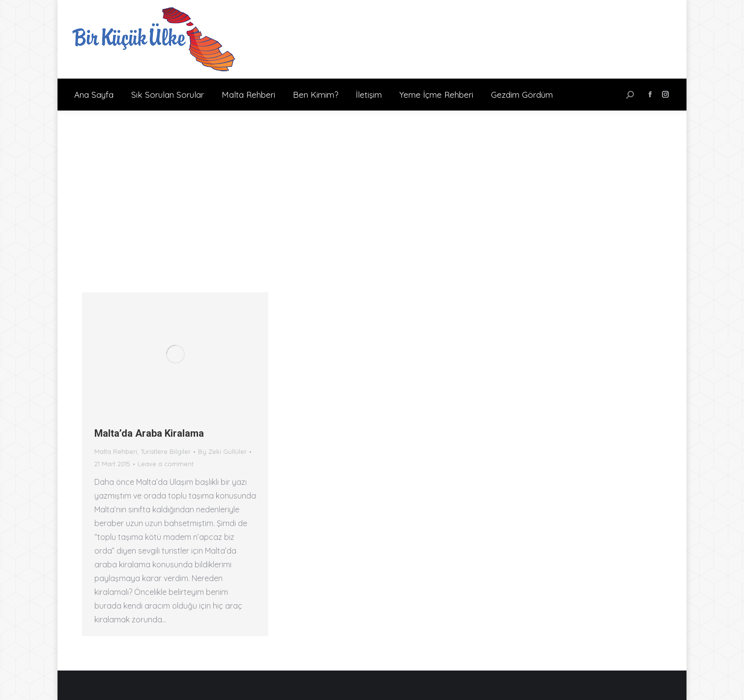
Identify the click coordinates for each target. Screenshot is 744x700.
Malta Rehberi (116, 451)
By (222, 451)
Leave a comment (166, 464)
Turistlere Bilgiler (166, 451)
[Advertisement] (372, 184)
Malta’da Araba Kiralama (149, 433)
